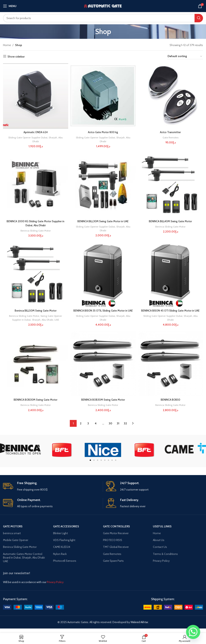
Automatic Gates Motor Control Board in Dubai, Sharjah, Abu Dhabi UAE (24, 562)
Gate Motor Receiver (116, 538)
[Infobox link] (51, 491)
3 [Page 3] (88, 428)
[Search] (103, 18)
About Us (159, 545)
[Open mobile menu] (10, 6)
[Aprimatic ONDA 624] (35, 95)
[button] (5, 454)
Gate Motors (13, 531)
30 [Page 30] (110, 428)
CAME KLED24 (62, 551)
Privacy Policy (161, 565)
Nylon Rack (60, 558)
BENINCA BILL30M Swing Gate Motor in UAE (103, 221)
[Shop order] (185, 56)
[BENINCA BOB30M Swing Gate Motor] (35, 368)
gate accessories (66, 531)
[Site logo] (103, 6)
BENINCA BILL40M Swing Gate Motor (171, 221)
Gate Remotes (171, 136)
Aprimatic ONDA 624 (35, 131)
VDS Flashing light (64, 545)
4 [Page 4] (96, 428)
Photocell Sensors (65, 565)
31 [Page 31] (118, 428)
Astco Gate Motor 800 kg (103, 131)
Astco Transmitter (171, 131)
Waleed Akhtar (139, 627)
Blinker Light (60, 538)
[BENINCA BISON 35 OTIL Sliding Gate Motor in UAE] (103, 275)
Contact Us (160, 551)
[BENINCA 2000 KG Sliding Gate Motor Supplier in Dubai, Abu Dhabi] (35, 185)
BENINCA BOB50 (171, 404)
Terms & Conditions (165, 558)
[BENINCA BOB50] (171, 368)
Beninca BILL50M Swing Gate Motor (35, 311)
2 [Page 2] (81, 428)
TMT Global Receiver (116, 551)
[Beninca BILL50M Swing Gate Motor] (35, 275)
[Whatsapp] (193, 632)
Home (7, 45)
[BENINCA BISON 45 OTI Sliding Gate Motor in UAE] (171, 275)
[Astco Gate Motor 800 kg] (103, 95)
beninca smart (12, 538)
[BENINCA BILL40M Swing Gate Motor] (171, 185)
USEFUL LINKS (162, 531)
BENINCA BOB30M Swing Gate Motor (35, 404)
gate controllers (116, 531)
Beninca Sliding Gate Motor (35, 230)
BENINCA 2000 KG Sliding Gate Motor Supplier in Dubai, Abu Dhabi (35, 223)
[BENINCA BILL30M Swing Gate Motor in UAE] (103, 185)
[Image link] (33, 611)
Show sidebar (16, 56)
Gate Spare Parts (113, 565)
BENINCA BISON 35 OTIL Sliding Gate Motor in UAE (103, 313)
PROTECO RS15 (113, 545)
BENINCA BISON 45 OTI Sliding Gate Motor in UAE (171, 313)
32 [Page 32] (125, 428)
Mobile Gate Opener (16, 545)
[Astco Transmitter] (171, 95)
